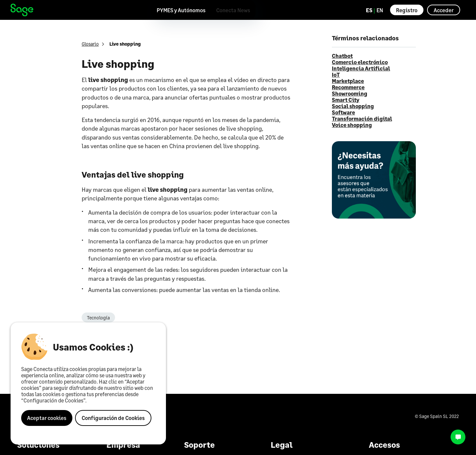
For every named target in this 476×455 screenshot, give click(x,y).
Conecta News (233, 10)
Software (343, 112)
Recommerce (348, 87)
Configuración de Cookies (113, 418)
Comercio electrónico (360, 62)
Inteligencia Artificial (361, 68)
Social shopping (353, 106)
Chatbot (342, 56)
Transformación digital (362, 119)
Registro (407, 10)
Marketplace (348, 81)
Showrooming (350, 93)
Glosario (90, 44)
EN (380, 10)
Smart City (346, 100)
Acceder (444, 10)
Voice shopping (352, 125)
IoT (336, 75)
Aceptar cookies (47, 418)
